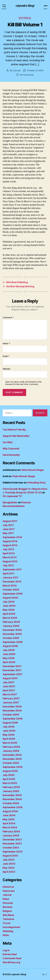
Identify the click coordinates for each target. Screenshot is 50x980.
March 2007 (10, 694)
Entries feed (10, 954)
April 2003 (9, 872)
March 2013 (10, 557)
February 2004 (11, 831)
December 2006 (12, 707)
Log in (6, 950)
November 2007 (12, 670)
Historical (25, 18)
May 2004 (9, 819)
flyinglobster (10, 502)
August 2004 (10, 811)
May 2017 (8, 533)
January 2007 (11, 702)
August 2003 (10, 856)
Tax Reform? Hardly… (15, 430)
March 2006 (10, 743)
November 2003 (12, 844)
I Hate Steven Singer (32, 470)
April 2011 (8, 574)
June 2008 (9, 654)
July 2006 (9, 727)
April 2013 (9, 553)
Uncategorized (11, 927)
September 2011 (12, 569)
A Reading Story (36, 483)
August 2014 (10, 541)
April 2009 (9, 614)
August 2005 (10, 771)
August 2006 (10, 723)
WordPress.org (11, 962)
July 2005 (9, 775)
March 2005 (10, 783)
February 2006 (11, 747)
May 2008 (9, 658)
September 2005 (13, 767)
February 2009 (11, 622)
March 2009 (10, 618)
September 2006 (13, 719)
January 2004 (11, 835)
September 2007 (13, 674)
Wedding (8, 931)
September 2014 (12, 537)
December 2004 (12, 795)
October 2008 (11, 638)
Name (6, 344)
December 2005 (12, 755)
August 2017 (10, 521)
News (6, 899)
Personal (8, 903)
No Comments (27, 75)
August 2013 (10, 545)
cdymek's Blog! (25, 6)
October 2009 (11, 590)
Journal (7, 895)
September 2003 (13, 852)
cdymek (17, 70)
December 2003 (12, 840)
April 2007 (9, 690)
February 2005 (11, 787)
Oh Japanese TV (12, 496)
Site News (8, 915)
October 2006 (11, 715)
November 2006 (12, 711)
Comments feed (12, 958)
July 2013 (8, 549)
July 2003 (9, 860)
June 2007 (9, 686)
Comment (8, 318)
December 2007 (12, 666)
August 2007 (10, 678)
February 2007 (11, 698)
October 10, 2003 (35, 70)
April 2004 (9, 823)
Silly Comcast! (11, 449)
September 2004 (13, 807)
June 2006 (9, 731)
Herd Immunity (11, 455)
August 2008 (10, 646)
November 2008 (12, 634)
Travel (6, 923)
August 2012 (10, 561)
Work (6, 935)
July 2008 (9, 650)
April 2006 (9, 739)
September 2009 (13, 594)
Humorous (9, 891)
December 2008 (12, 630)
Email (6, 356)
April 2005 (9, 779)
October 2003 (11, 848)
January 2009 (11, 626)
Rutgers (7, 911)
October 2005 (11, 763)
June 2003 (9, 864)
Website (6, 369)
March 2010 (10, 586)
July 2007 (9, 682)
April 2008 (9, 662)
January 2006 (11, 751)
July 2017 (8, 525)
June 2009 (9, 606)
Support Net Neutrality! (16, 436)
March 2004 (10, 827)
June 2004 (9, 815)
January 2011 (10, 578)
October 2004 (11, 803)
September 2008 (13, 642)
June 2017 (9, 529)
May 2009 (9, 610)
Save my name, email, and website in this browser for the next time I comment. (23, 383)
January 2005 (11, 791)
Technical (8, 919)
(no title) (8, 442)
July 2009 (9, 602)
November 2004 (12, 799)
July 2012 (8, 565)
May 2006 (9, 735)
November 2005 (12, 759)
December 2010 (12, 582)
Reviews (8, 907)
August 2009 (10, 598)
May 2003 (9, 868)
